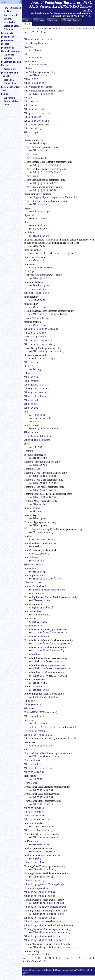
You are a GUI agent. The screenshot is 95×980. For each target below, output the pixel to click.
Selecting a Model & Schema (13, 27)
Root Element (10, 15)
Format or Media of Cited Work (49, 590)
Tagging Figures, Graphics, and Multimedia (55, 197)
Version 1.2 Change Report (11, 81)
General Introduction (10, 20)
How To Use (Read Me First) (12, 9)
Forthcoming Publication (46, 697)
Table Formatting (42, 615)
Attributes (9, 37)
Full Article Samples (9, 56)
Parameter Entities (8, 42)
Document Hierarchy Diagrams (11, 49)
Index (6, 94)
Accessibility (10, 69)
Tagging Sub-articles (43, 827)
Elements (8, 33)
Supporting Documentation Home (11, 101)
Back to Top (86, 978)
